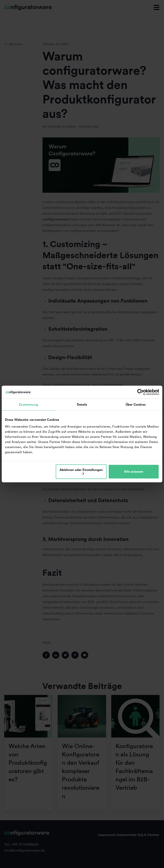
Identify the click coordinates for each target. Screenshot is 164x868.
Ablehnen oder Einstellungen (81, 471)
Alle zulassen (134, 472)
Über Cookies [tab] (136, 405)
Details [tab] (82, 405)
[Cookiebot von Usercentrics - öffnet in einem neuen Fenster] (140, 392)
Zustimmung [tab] (28, 405)
